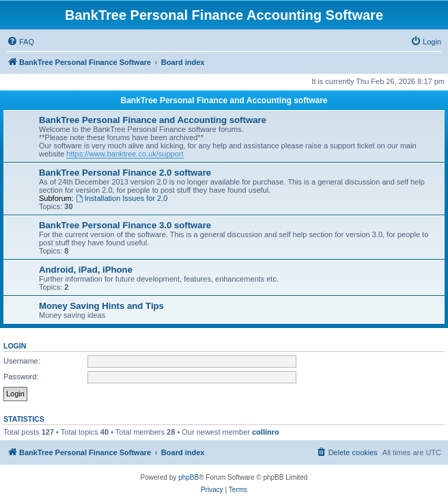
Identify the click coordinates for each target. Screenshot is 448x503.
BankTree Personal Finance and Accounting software (224, 100)
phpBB (188, 477)
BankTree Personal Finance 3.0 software (125, 225)
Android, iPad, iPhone (86, 270)
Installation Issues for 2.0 (122, 198)
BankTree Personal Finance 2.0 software (125, 173)
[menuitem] (20, 42)
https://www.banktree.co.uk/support (125, 154)
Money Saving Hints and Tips (101, 306)
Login (15, 346)
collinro (266, 432)
